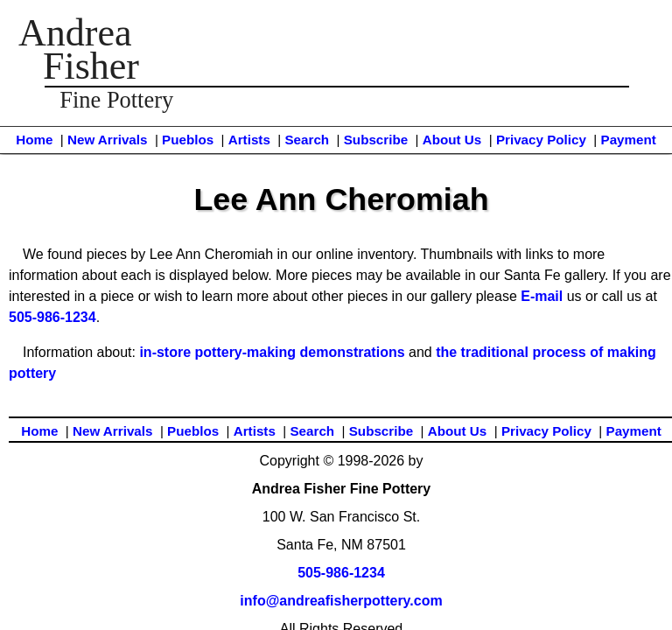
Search (307, 140)
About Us (452, 140)
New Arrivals (107, 140)
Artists (249, 140)
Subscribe (376, 140)
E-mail (542, 296)
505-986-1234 (52, 317)
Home (34, 140)
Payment (629, 140)
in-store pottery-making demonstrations (272, 352)
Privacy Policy (541, 140)
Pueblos (188, 140)
